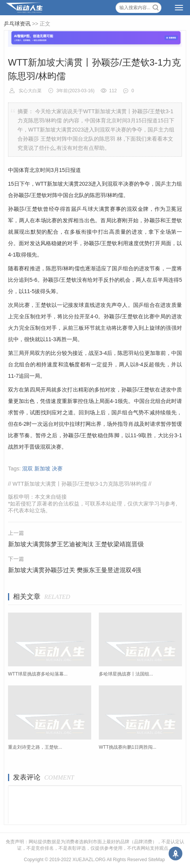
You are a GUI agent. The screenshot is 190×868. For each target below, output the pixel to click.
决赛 (57, 468)
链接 (61, 497)
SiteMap (156, 860)
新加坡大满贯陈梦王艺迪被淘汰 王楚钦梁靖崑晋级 (76, 544)
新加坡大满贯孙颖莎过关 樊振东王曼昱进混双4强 (75, 570)
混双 (27, 468)
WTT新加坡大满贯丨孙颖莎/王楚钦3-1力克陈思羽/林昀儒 (81, 484)
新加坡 (42, 468)
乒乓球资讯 (17, 24)
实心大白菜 (31, 91)
